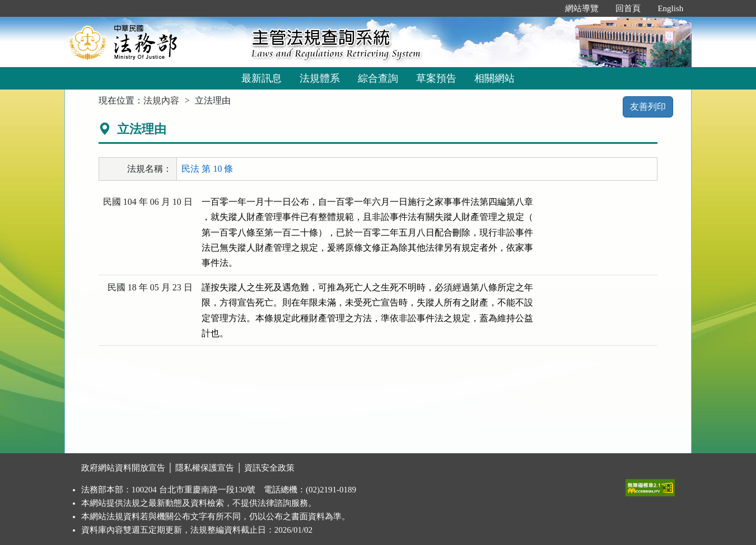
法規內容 (161, 100)
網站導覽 (582, 8)
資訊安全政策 (269, 468)
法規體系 (320, 78)
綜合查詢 (378, 78)
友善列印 (648, 107)
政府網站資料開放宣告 (123, 468)
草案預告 (436, 78)
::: (545, 8)
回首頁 (628, 8)
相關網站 (494, 78)
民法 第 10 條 (207, 169)
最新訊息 (262, 78)
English (670, 8)
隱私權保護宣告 (205, 468)
